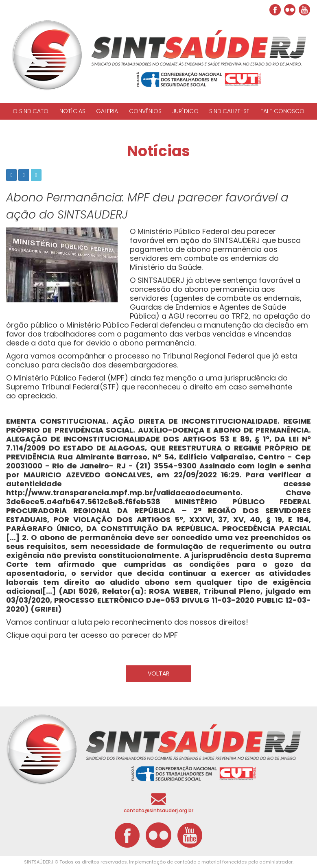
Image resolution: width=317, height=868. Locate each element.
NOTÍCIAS (72, 111)
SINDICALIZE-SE (229, 111)
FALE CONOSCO (282, 111)
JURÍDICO (185, 111)
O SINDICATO (31, 111)
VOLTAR (158, 673)
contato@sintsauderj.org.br (158, 810)
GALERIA (107, 111)
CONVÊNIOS (145, 111)
